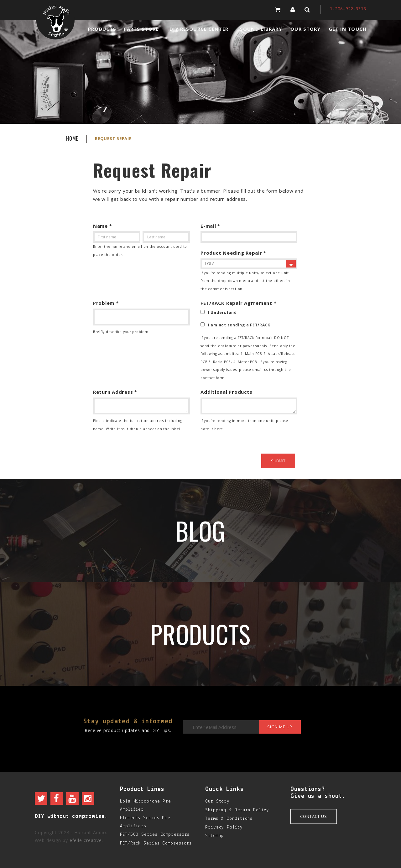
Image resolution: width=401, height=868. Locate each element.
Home (72, 138)
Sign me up (279, 727)
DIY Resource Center (199, 29)
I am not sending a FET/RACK (239, 325)
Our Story (305, 29)
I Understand (222, 312)
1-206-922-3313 (348, 9)
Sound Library (261, 29)
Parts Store (141, 29)
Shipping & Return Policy (237, 810)
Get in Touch (348, 29)
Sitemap (214, 836)
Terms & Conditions (229, 819)
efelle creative (86, 840)
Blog (201, 531)
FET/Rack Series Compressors (156, 843)
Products (102, 29)
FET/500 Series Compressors (155, 835)
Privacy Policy (224, 827)
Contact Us (314, 816)
